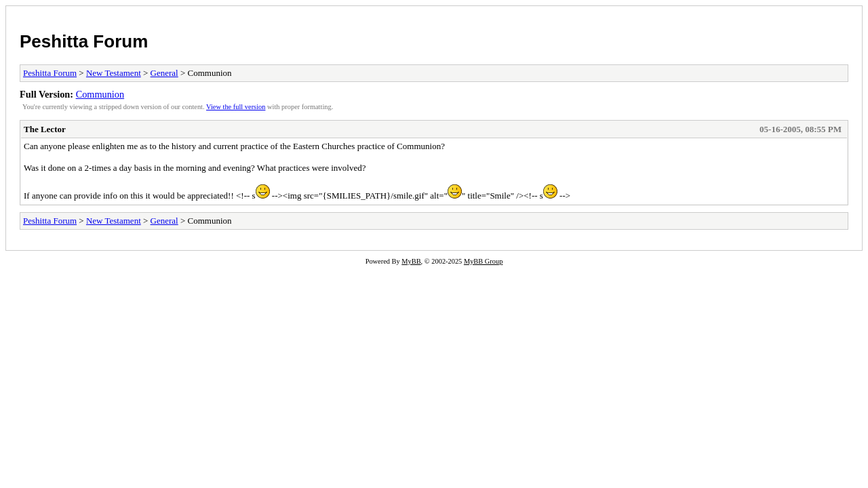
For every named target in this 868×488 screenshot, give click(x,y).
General (164, 73)
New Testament (114, 73)
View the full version (236, 107)
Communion (100, 94)
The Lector (45, 129)
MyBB (411, 261)
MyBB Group (483, 261)
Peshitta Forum (84, 41)
